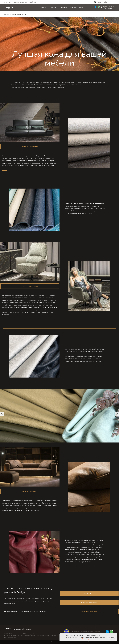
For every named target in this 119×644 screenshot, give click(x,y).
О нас (6, 2)
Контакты (63, 8)
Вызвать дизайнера (20, 2)
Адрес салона (89, 594)
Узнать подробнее (30, 146)
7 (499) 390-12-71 (108, 7)
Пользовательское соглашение (61, 642)
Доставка (79, 642)
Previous (2, 414)
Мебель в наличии (76, 8)
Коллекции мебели (89, 603)
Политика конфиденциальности (35, 642)
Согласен (111, 637)
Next (117, 414)
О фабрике (32, 2)
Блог (11, 2)
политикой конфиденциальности (87, 639)
